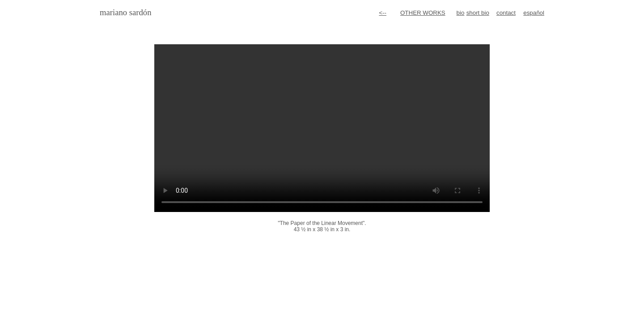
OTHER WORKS (423, 13)
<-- (383, 13)
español (534, 13)
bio (461, 13)
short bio (478, 13)
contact (506, 13)
